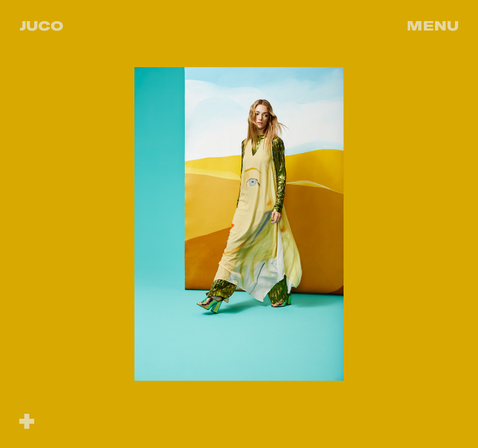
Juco (41, 26)
